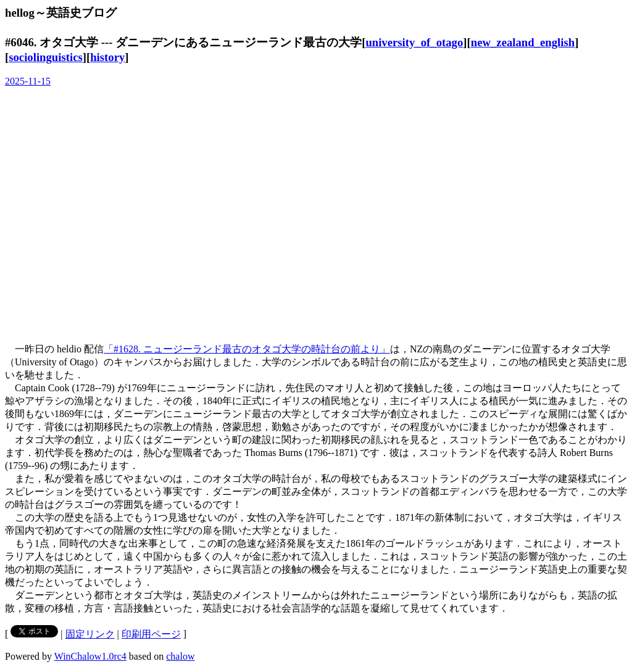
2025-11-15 (28, 81)
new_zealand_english (523, 42)
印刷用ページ (151, 634)
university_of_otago (414, 42)
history (107, 57)
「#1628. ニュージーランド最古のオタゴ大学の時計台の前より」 (247, 349)
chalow (180, 656)
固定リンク (90, 634)
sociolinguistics (46, 57)
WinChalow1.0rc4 (90, 656)
